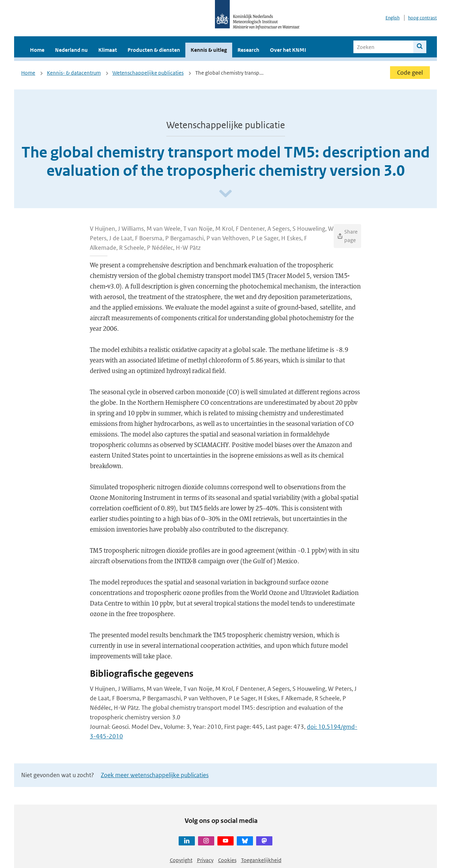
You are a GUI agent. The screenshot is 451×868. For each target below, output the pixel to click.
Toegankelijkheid (261, 860)
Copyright (181, 860)
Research (248, 50)
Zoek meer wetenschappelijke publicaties (155, 775)
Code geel (410, 73)
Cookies (227, 860)
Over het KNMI (288, 50)
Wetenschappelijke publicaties (148, 73)
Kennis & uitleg (209, 50)
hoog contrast (422, 18)
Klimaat (108, 50)
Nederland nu (71, 50)
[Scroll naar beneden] (225, 194)
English (393, 18)
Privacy (205, 860)
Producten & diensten (154, 50)
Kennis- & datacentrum (74, 73)
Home (37, 50)
